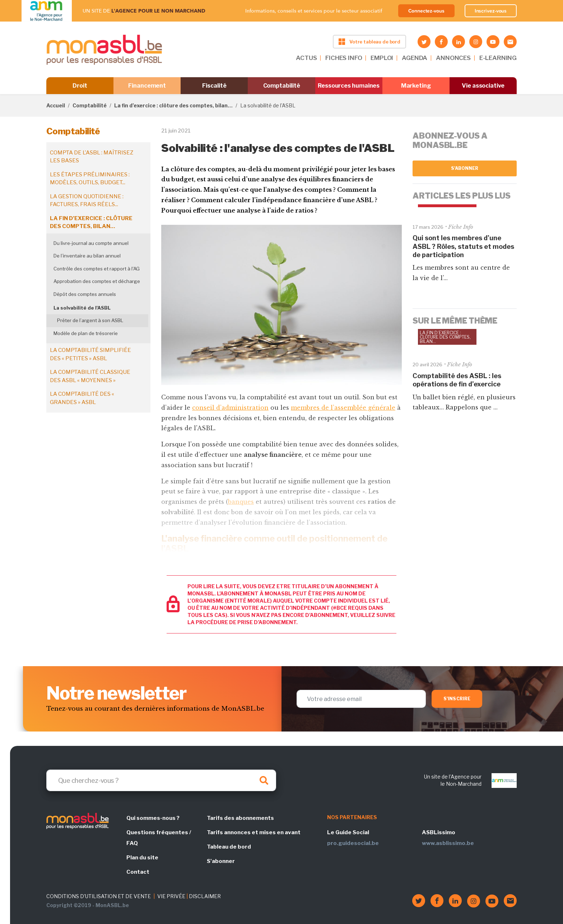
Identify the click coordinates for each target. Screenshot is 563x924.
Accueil (56, 105)
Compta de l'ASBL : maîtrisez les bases (92, 157)
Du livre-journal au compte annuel (91, 243)
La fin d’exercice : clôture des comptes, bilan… (173, 105)
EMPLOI (382, 58)
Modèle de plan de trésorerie (86, 333)
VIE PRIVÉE (171, 896)
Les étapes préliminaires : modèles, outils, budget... (90, 179)
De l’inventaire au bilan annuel (87, 256)
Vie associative (483, 86)
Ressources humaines (349, 86)
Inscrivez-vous (491, 11)
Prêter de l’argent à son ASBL (90, 320)
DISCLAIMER (205, 896)
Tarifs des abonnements (240, 818)
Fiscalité (214, 86)
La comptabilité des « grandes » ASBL (82, 398)
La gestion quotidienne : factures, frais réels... (87, 201)
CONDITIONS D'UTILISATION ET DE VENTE (99, 896)
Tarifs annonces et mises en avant (254, 832)
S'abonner (465, 168)
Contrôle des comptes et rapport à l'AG (97, 269)
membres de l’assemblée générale (343, 408)
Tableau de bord (229, 847)
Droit (80, 86)
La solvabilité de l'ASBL (82, 308)
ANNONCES (453, 58)
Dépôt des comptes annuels (85, 294)
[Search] (161, 780)
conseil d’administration (230, 408)
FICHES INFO (344, 58)
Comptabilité (282, 86)
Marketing (416, 86)
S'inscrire (457, 699)
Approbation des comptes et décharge (97, 281)
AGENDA (415, 58)
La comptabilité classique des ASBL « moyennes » (90, 376)
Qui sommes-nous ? (153, 818)
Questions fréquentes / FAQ (159, 838)
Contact (138, 872)
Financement (147, 86)
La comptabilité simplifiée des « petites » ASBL (90, 354)
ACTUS (306, 58)
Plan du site (142, 858)
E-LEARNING (498, 58)
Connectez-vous (426, 11)
